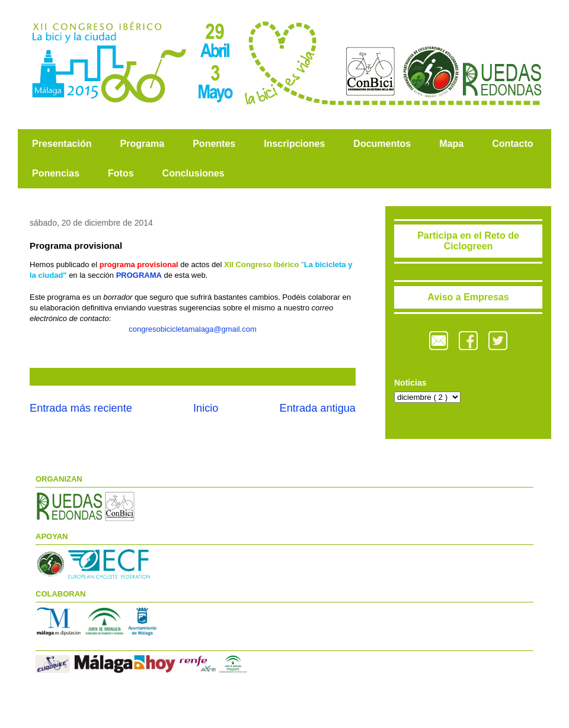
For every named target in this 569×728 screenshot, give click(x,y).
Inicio (206, 408)
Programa (142, 144)
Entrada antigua (318, 408)
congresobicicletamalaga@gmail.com (193, 329)
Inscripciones (294, 144)
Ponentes (214, 144)
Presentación (62, 144)
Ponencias (56, 173)
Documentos (382, 144)
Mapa (451, 144)
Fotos (121, 173)
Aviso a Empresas (468, 297)
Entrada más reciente (81, 408)
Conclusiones (194, 173)
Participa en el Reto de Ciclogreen (468, 241)
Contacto (512, 144)
